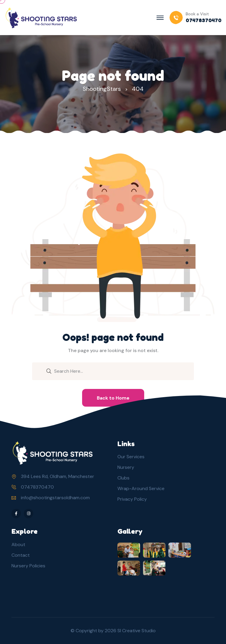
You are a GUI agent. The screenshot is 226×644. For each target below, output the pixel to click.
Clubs (123, 478)
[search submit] (49, 371)
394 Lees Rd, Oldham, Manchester (58, 476)
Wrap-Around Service (141, 488)
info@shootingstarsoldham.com (55, 498)
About (18, 544)
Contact (21, 555)
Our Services (131, 457)
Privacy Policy (132, 499)
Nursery (126, 467)
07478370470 (37, 487)
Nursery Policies (28, 566)
